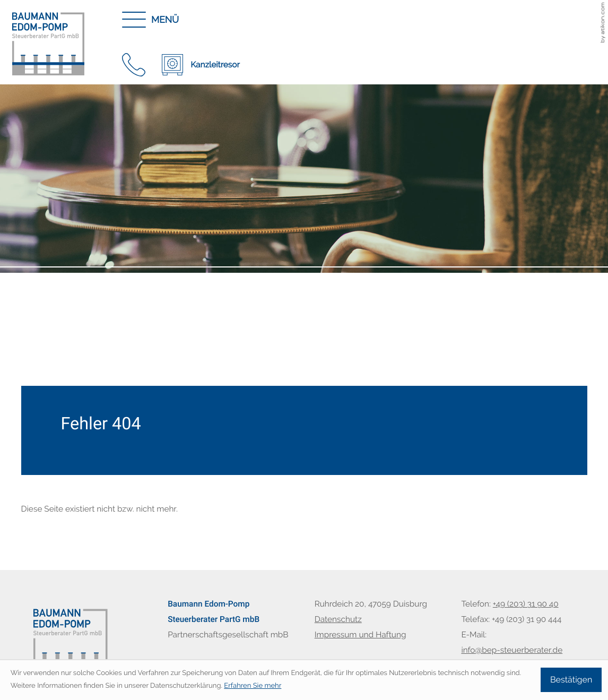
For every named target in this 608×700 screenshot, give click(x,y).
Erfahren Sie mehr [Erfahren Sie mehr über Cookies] (253, 686)
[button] (134, 65)
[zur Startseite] (62, 48)
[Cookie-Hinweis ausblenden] (571, 680)
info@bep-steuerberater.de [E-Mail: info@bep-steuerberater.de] (512, 650)
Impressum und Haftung (361, 635)
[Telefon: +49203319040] (526, 604)
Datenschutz (338, 619)
